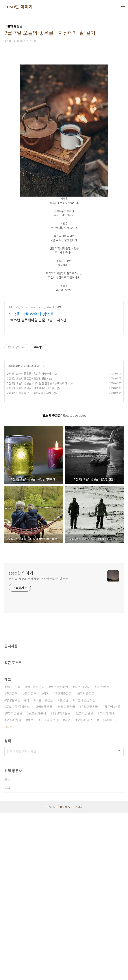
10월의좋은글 (108, 887)
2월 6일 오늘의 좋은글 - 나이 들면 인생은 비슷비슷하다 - (38, 550)
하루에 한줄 (107, 880)
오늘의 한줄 (14, 887)
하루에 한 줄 (112, 874)
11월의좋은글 (49, 887)
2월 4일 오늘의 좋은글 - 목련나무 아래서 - (30, 560)
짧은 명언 (103, 854)
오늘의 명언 (85, 887)
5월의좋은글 (44, 874)
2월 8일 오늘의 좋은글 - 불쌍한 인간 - (27, 545)
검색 (119, 919)
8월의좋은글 (14, 880)
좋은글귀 (12, 860)
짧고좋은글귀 (36, 854)
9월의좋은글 (90, 874)
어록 (46, 860)
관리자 (79, 974)
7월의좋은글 (64, 860)
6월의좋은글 (86, 860)
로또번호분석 (37, 880)
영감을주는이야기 (18, 867)
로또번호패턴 (59, 854)
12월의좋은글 (62, 880)
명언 (68, 887)
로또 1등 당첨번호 (18, 874)
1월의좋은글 (85, 880)
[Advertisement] (64, 91)
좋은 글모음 (82, 854)
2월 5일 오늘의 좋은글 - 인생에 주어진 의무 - (31, 555)
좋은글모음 (13, 854)
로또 (31, 887)
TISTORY (65, 974)
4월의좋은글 (67, 874)
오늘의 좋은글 (15, 533)
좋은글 (64, 867)
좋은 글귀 (30, 860)
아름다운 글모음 (85, 867)
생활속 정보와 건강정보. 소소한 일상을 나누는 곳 (40, 746)
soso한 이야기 (19, 7)
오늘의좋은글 (44, 867)
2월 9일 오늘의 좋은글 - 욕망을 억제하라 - (30, 541)
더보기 (8, 894)
